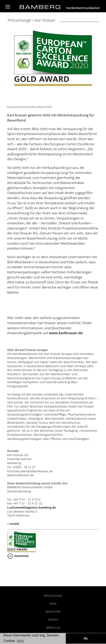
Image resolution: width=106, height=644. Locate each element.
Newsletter (53, 612)
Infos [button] (20, 641)
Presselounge (53, 596)
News (53, 604)
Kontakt (53, 620)
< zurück (13, 524)
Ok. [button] (86, 638)
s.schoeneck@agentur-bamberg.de (31, 507)
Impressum (53, 628)
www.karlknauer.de (66, 333)
